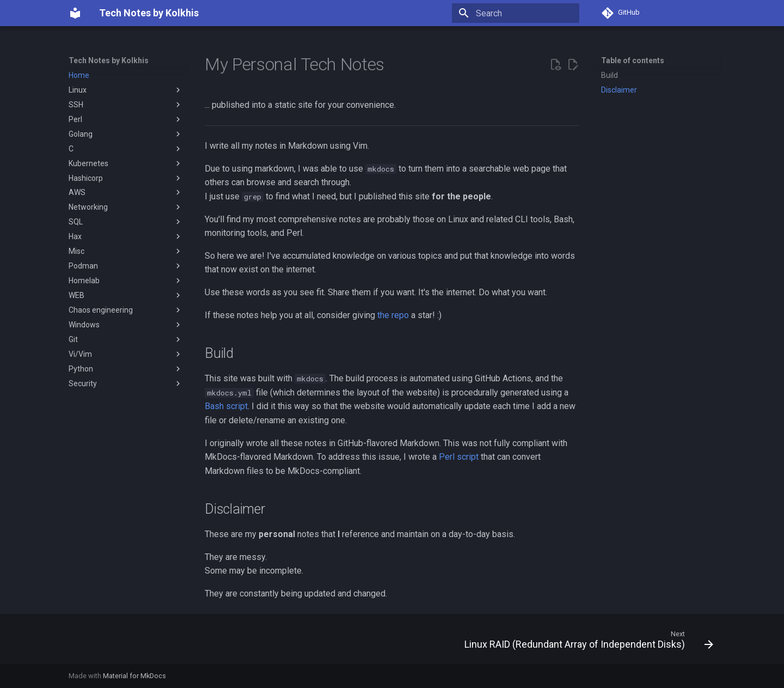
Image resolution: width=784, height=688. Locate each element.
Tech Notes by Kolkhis (109, 60)
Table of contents (633, 60)
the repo (393, 315)
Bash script (226, 406)
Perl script (459, 457)
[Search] (516, 13)
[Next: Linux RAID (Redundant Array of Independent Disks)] (586, 642)
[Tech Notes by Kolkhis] (75, 13)
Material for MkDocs (134, 676)
